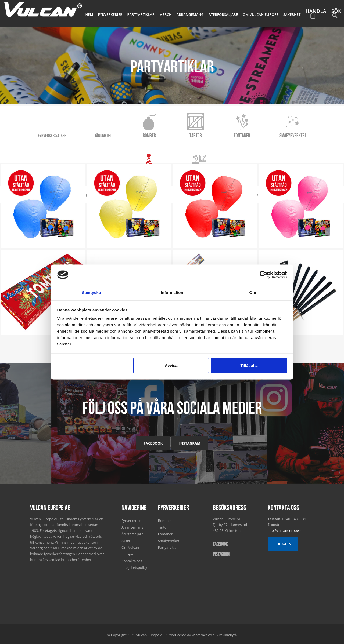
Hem (102, 14)
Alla (68, 150)
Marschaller (242, 150)
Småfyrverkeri (265, 133)
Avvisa (171, 365)
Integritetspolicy (134, 566)
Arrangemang (197, 14)
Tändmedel (82, 133)
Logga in (283, 542)
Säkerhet (293, 14)
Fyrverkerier (122, 14)
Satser (172, 185)
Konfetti (210, 150)
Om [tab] (252, 292)
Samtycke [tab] (92, 292)
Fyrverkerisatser (31, 133)
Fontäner (217, 133)
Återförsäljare (228, 14)
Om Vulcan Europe (263, 14)
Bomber (127, 133)
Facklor (274, 150)
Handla (315, 17)
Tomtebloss (149, 150)
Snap (90, 150)
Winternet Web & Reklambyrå (214, 633)
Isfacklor (181, 150)
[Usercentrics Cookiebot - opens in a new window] (264, 275)
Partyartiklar (151, 14)
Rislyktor (117, 150)
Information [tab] (172, 292)
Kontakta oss (132, 559)
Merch (174, 14)
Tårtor (172, 133)
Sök (336, 17)
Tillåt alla (249, 365)
